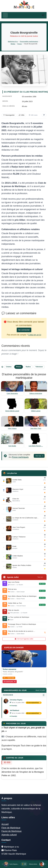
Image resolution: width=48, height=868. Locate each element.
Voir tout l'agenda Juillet (24, 639)
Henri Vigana (12, 428)
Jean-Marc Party (36, 428)
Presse (19, 44)
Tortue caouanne (9, 669)
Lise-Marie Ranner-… (36, 446)
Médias (13, 44)
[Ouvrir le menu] (5, 15)
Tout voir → (41, 577)
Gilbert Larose (36, 411)
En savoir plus (10, 682)
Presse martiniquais (20, 457)
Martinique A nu (13, 41)
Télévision (39, 367)
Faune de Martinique (12, 831)
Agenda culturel (9, 835)
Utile (22, 115)
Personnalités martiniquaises (29, 41)
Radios (28, 367)
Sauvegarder (9, 115)
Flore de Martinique (11, 828)
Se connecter (24, 330)
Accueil (5, 824)
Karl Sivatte (12, 446)
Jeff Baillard (14, 710)
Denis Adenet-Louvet (12, 411)
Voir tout (39, 456)
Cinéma (9, 367)
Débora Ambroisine (36, 393)
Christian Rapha (16, 700)
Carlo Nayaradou (12, 393)
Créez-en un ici (35, 335)
